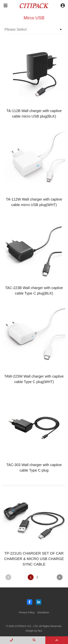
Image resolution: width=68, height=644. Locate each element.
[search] (34, 640)
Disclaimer (43, 612)
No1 (40, 631)
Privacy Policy (27, 612)
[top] (57, 640)
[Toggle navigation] (5, 5)
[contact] (11, 640)
